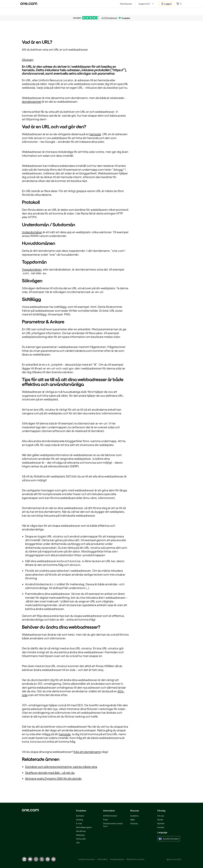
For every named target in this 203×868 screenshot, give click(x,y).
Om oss (161, 816)
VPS (78, 843)
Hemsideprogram (84, 827)
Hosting (79, 820)
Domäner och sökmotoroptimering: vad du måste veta (61, 767)
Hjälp (132, 820)
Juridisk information (87, 859)
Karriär (160, 820)
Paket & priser (126, 4)
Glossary (28, 60)
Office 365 (81, 839)
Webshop (80, 835)
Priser (106, 820)
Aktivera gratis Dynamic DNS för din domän (53, 778)
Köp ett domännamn (87, 752)
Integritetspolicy (117, 859)
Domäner (80, 816)
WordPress (81, 831)
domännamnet (32, 102)
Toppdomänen (32, 269)
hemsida (95, 134)
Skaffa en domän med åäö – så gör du (50, 773)
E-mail (79, 823)
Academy (134, 816)
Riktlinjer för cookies (135, 859)
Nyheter (161, 823)
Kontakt (161, 827)
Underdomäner (32, 232)
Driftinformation (110, 816)
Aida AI (159, 11)
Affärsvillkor (102, 859)
